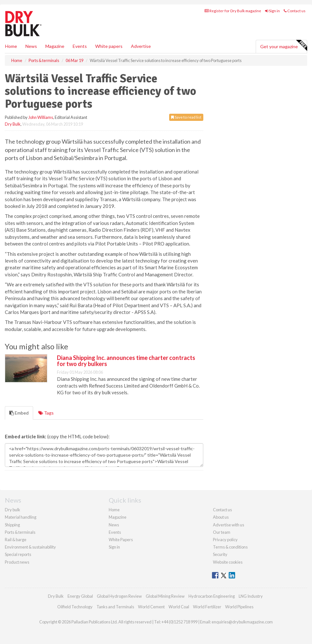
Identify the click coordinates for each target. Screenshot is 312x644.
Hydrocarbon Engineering (212, 596)
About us (221, 517)
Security (220, 554)
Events (80, 46)
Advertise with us (229, 525)
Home (11, 46)
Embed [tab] (19, 413)
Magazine (55, 46)
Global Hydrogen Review (119, 596)
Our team (222, 532)
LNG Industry (251, 596)
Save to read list (186, 117)
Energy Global (80, 596)
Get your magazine (284, 46)
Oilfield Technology (75, 607)
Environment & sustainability (30, 547)
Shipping (12, 525)
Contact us (295, 11)
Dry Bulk (13, 124)
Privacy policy (225, 540)
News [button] (31, 46)
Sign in (272, 11)
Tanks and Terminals (115, 607)
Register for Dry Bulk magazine (233, 11)
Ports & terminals (20, 532)
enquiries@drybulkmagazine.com (242, 622)
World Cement (151, 607)
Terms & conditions (230, 547)
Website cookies (228, 562)
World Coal (179, 607)
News (114, 525)
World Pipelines (239, 607)
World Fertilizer (207, 607)
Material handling (21, 517)
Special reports (18, 554)
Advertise (141, 46)
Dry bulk (13, 510)
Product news (17, 562)
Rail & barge (16, 540)
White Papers (121, 540)
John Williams (41, 117)
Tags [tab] (46, 413)
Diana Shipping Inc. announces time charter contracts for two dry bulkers (126, 361)
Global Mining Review (165, 596)
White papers (109, 46)
